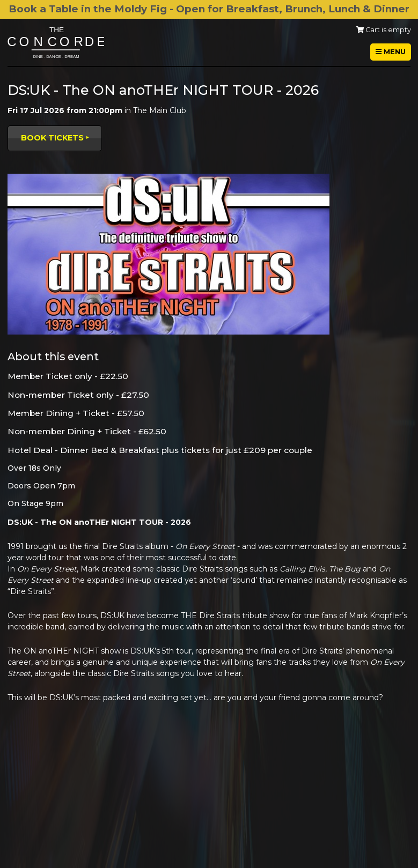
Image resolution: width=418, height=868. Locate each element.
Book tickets (52, 138)
